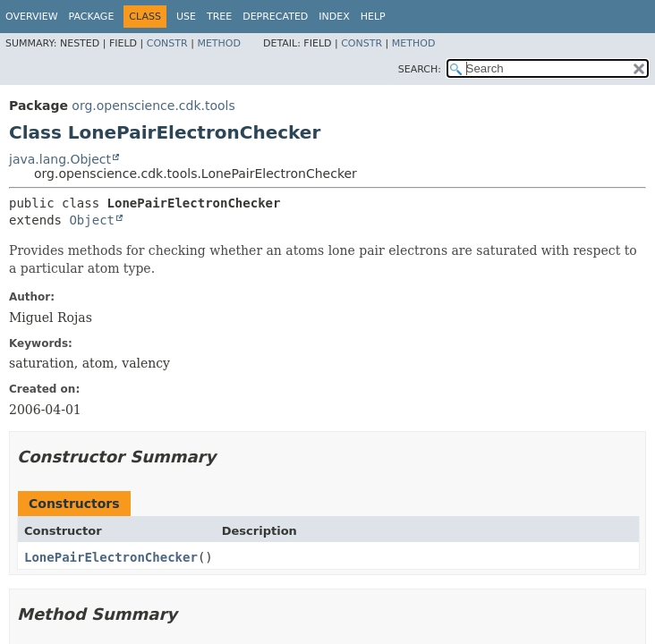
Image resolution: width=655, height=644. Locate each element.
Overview (32, 17)
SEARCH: (420, 69)
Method (219, 43)
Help (373, 17)
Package (92, 17)
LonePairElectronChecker (111, 557)
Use (186, 17)
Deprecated (275, 17)
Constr (167, 43)
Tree (219, 17)
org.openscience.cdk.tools (153, 106)
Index (334, 17)
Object (92, 220)
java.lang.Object (60, 159)
